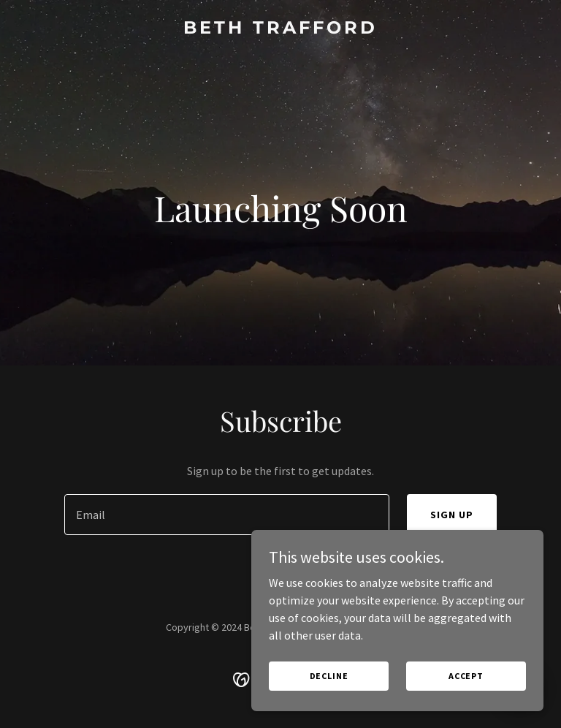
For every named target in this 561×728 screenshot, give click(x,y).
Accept (466, 676)
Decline (329, 676)
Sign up (452, 515)
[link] (280, 29)
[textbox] (227, 515)
